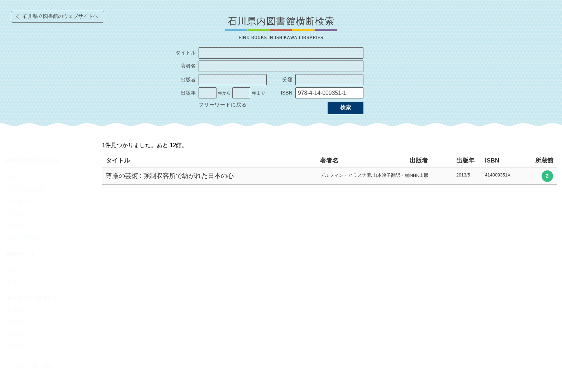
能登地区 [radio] (18, 225)
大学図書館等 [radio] (24, 237)
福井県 (16, 322)
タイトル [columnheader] (118, 161)
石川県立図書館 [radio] (26, 189)
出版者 (188, 80)
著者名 (188, 66)
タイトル (186, 53)
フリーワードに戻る (223, 105)
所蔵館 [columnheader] (544, 161)
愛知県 (16, 346)
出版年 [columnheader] (465, 161)
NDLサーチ (21, 271)
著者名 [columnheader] (329, 161)
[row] (329, 176)
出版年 (188, 93)
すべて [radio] (16, 177)
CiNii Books (21, 283)
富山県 (16, 310)
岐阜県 (16, 334)
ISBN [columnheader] (492, 161)
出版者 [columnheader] (419, 161)
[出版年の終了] (241, 93)
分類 (287, 80)
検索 (346, 107)
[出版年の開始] (208, 93)
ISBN (286, 93)
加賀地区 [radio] (18, 213)
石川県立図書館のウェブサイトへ (61, 16)
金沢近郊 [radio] (18, 201)
